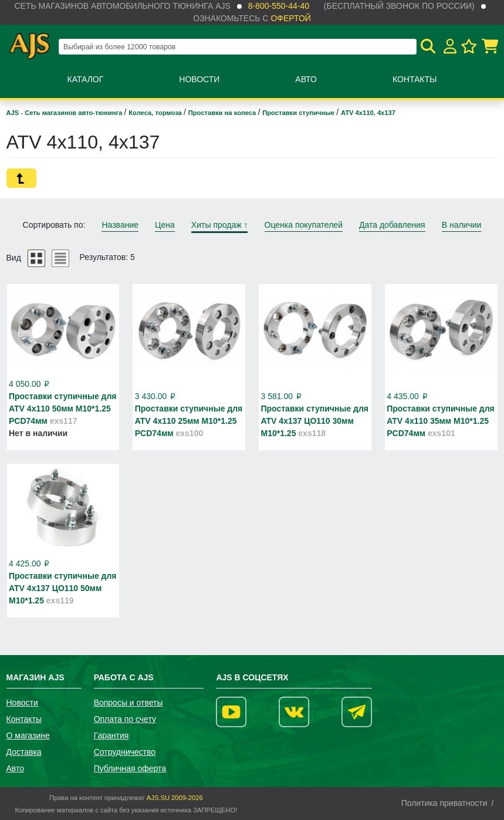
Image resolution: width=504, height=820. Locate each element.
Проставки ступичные (299, 113)
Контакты (415, 79)
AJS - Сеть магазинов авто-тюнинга (65, 113)
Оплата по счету (125, 719)
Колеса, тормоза (156, 113)
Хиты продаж (220, 225)
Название (120, 225)
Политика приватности (444, 803)
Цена (165, 225)
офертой (290, 18)
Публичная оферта (130, 768)
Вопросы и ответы (128, 703)
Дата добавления (392, 225)
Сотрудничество (125, 752)
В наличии (462, 225)
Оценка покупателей (304, 225)
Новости (199, 79)
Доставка (24, 752)
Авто (306, 79)
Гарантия (111, 735)
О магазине (28, 735)
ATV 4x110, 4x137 (368, 113)
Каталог (86, 79)
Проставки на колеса (223, 113)
